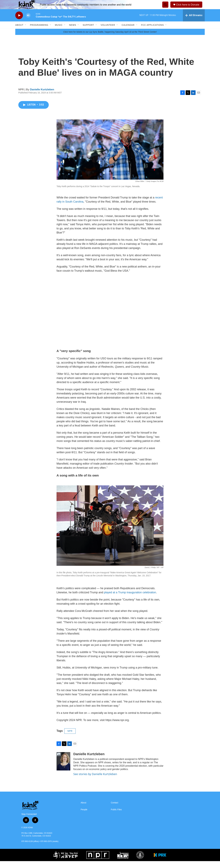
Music (59, 32)
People (84, 816)
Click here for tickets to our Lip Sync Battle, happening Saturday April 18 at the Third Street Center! (110, 39)
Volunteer (108, 32)
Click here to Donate (189, 8)
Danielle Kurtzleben (42, 96)
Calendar (128, 32)
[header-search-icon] (165, 8)
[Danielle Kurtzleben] (63, 768)
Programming (39, 32)
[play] (19, 22)
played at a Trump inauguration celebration (130, 599)
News (73, 32)
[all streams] (194, 22)
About (19, 32)
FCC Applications (153, 32)
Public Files (116, 816)
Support (88, 32)
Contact (115, 810)
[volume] (28, 22)
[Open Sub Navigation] (26, 32)
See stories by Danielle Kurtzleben (95, 781)
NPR (70, 738)
